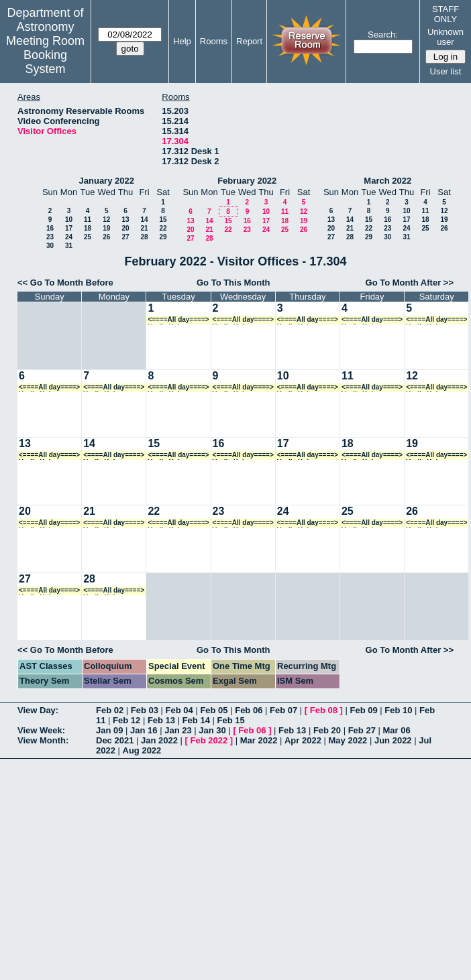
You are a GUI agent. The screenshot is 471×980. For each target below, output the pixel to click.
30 (50, 246)
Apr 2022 (303, 740)
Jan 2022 (159, 740)
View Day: (38, 710)
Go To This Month (233, 283)
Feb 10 (398, 710)
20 (125, 228)
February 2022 (247, 181)
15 (163, 220)
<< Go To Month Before (65, 283)
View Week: (41, 730)
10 (69, 220)
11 (88, 220)
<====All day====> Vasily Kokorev (178, 320)
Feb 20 (327, 730)
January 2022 (107, 181)
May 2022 (348, 740)
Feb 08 (324, 710)
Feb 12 (126, 720)
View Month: (43, 740)
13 (125, 220)
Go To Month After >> (410, 283)
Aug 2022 (142, 750)
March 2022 (387, 181)
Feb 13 (161, 720)
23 (50, 237)
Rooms (214, 41)
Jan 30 (212, 730)
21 (144, 228)
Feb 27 (362, 730)
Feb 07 (283, 710)
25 (88, 237)
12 (106, 220)
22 (163, 228)
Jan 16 (144, 730)
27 (125, 237)
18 (88, 228)
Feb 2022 (209, 740)
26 (106, 237)
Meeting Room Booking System (45, 55)
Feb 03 (145, 710)
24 (69, 237)
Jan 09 (109, 730)
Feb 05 (214, 710)
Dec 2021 (115, 740)
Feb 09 (363, 710)
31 (69, 246)
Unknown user (446, 37)
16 (50, 228)
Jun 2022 (393, 740)
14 (144, 220)
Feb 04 (179, 710)
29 (163, 237)
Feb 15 (230, 720)
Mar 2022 (259, 740)
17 (69, 228)
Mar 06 (396, 730)
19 (106, 228)
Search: (383, 35)
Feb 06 (249, 710)
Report (249, 41)
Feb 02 (110, 710)
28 (144, 237)
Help (182, 41)
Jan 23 (178, 730)
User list (446, 71)
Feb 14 (196, 720)
